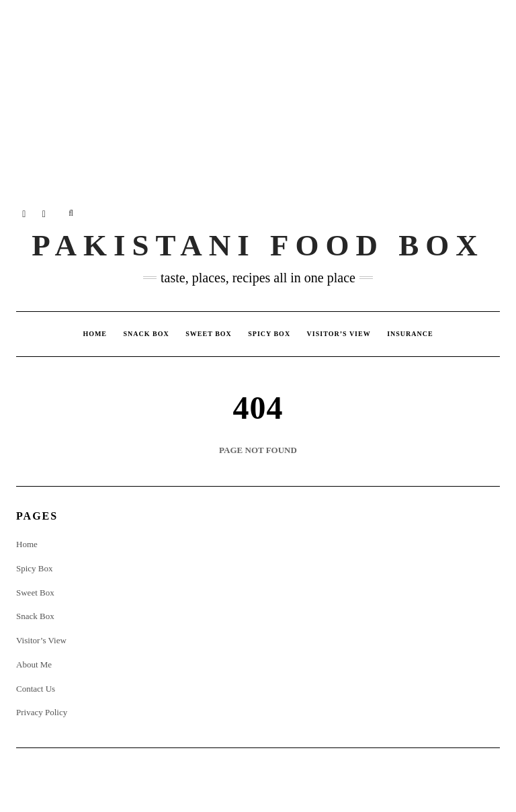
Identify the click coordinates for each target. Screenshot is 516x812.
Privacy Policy (42, 712)
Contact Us (36, 689)
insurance (410, 334)
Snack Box (146, 334)
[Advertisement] (258, 94)
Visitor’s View (339, 334)
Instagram (25, 213)
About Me (34, 664)
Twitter (45, 213)
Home (95, 334)
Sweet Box (209, 334)
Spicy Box (269, 334)
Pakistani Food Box (258, 245)
